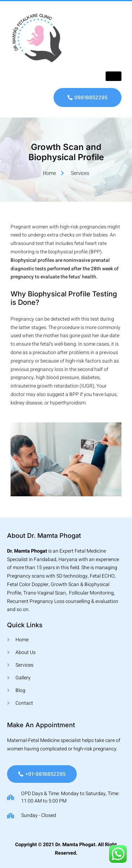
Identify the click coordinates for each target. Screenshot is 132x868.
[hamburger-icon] (114, 76)
